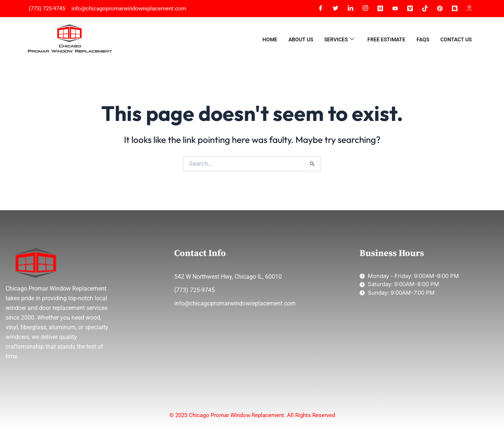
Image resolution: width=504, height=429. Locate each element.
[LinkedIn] (350, 9)
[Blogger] (454, 9)
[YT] (395, 9)
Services (339, 40)
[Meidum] (380, 9)
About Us (301, 39)
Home (270, 39)
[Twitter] (335, 9)
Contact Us (456, 39)
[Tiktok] (425, 9)
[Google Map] (469, 9)
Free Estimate (386, 39)
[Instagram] (365, 9)
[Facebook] (320, 9)
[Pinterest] (440, 9)
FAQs (423, 39)
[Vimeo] (410, 9)
